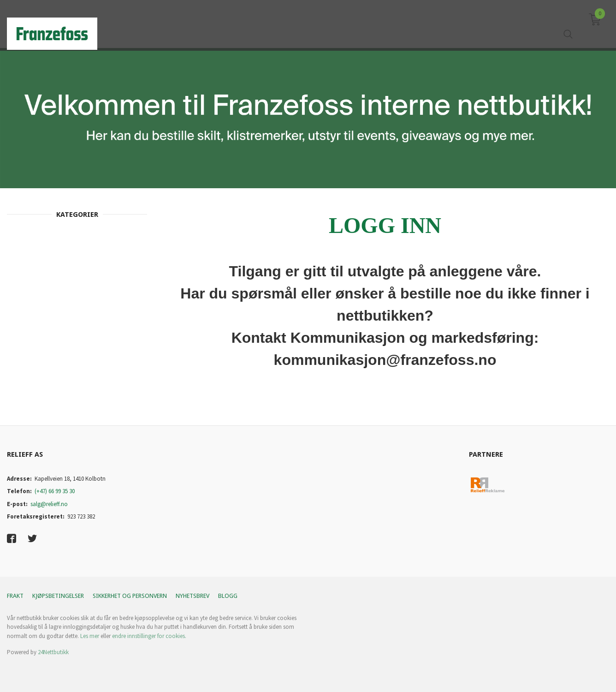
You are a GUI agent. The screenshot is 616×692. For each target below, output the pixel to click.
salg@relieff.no (49, 504)
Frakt (15, 596)
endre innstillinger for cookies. (149, 636)
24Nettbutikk (53, 652)
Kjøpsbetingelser (58, 596)
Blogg (228, 596)
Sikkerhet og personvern (130, 596)
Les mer (90, 636)
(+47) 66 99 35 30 (55, 491)
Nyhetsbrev (192, 596)
